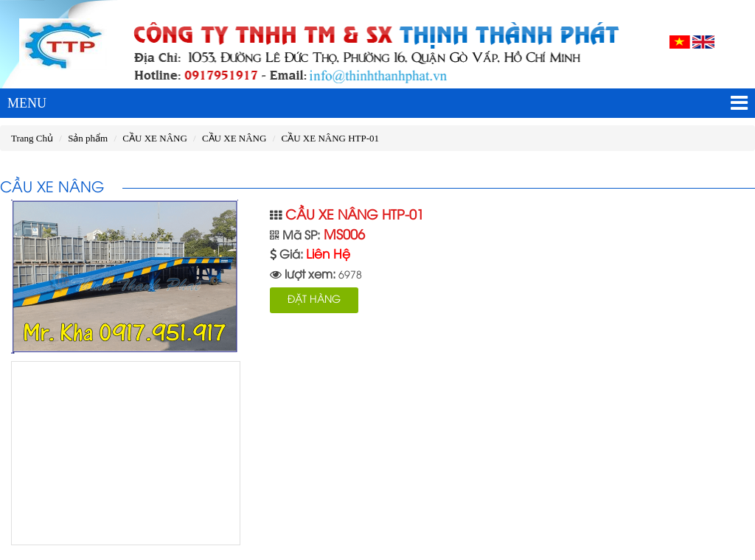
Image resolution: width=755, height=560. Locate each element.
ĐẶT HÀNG (314, 300)
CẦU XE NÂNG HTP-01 (331, 138)
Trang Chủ (32, 138)
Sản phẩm (88, 138)
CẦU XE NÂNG (154, 138)
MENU (377, 103)
